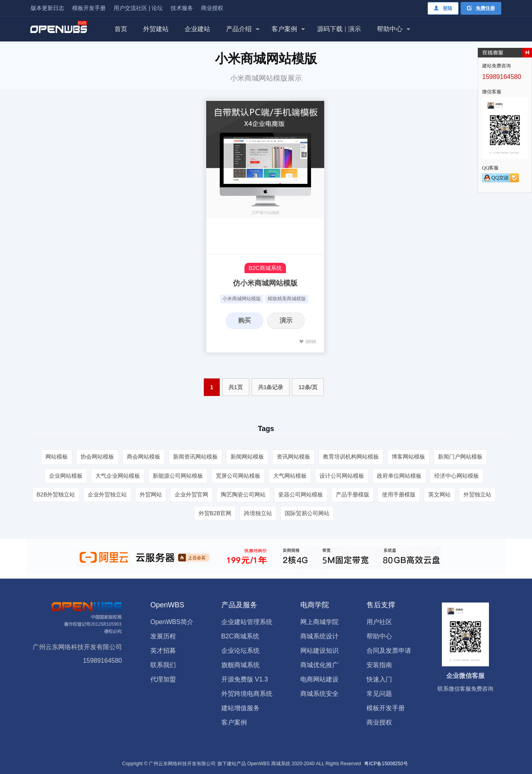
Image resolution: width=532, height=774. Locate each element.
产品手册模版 (353, 494)
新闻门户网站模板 (460, 457)
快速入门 (379, 679)
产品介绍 (239, 29)
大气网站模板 (290, 476)
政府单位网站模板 (399, 476)
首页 (121, 29)
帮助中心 (390, 29)
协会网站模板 (97, 457)
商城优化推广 (319, 665)
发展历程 (163, 636)
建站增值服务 (240, 708)
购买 (244, 320)
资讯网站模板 (294, 457)
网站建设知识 (319, 651)
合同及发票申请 (389, 651)
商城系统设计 (319, 636)
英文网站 (439, 494)
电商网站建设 (319, 679)
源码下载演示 (339, 29)
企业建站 (197, 29)
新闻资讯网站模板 (195, 457)
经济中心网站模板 (457, 476)
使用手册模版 (399, 494)
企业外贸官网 (191, 494)
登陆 (443, 8)
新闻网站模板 (247, 457)
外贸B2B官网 (215, 513)
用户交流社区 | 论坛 (138, 8)
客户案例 (284, 29)
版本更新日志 (47, 8)
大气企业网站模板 (118, 476)
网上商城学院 (319, 622)
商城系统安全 (319, 694)
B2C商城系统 (265, 268)
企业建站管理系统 (247, 622)
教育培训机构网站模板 (351, 457)
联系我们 (163, 665)
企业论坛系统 (240, 651)
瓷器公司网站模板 (301, 494)
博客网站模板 (408, 457)
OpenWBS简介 (172, 622)
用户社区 (379, 622)
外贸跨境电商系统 (247, 694)
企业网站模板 (66, 476)
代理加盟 (163, 679)
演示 (286, 320)
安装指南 (379, 665)
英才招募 (163, 651)
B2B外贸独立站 (56, 494)
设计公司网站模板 (342, 476)
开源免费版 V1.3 (245, 679)
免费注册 (481, 8)
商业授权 (212, 8)
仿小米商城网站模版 (265, 283)
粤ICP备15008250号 (386, 764)
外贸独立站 (477, 494)
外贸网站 (151, 494)
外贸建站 (156, 29)
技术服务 (182, 8)
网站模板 (57, 457)
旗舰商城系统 (240, 665)
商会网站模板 (144, 457)
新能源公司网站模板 (178, 476)
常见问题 (379, 694)
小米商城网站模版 (242, 299)
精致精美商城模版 (287, 299)
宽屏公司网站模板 (238, 476)
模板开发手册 (89, 8)
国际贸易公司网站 (307, 513)
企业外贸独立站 (107, 494)
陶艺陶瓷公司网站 (243, 494)
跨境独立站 (258, 513)
